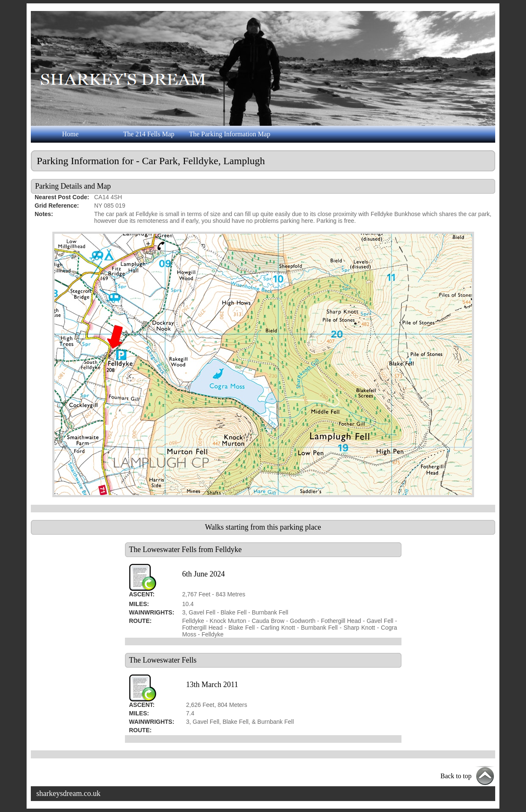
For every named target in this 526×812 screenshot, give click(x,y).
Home (70, 134)
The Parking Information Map (230, 134)
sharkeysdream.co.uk (68, 793)
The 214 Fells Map (149, 134)
